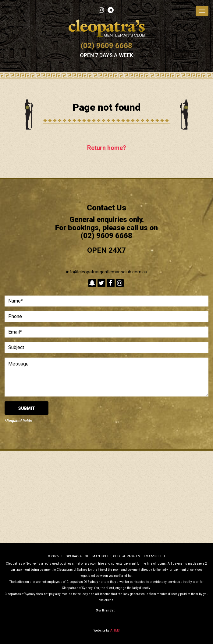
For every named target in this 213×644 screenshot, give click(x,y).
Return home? (107, 148)
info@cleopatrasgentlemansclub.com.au (107, 272)
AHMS (115, 630)
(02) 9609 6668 (106, 46)
